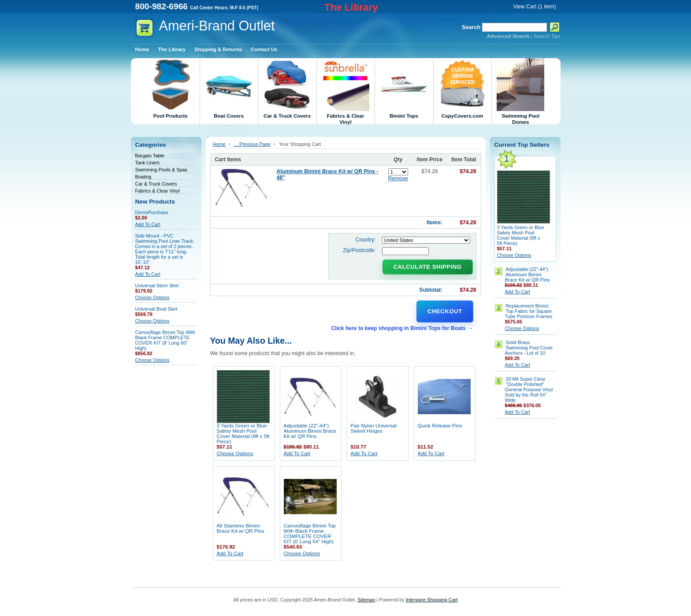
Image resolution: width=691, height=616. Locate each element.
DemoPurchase (152, 212)
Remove (398, 178)
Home (219, 144)
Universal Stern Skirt (157, 286)
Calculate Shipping (428, 267)
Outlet (217, 26)
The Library (351, 7)
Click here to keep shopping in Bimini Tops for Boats (398, 328)
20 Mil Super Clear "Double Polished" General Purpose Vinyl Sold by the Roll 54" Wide (529, 390)
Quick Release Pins (440, 426)
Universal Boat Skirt (156, 309)
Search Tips (547, 36)
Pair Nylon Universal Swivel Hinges (374, 428)
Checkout (445, 311)
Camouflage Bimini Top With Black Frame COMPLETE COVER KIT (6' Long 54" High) (310, 534)
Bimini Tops (404, 88)
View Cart (534, 7)
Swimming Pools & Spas (161, 170)
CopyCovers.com (462, 88)
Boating (143, 177)
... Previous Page (252, 144)
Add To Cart (148, 224)
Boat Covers (229, 88)
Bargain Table (150, 156)
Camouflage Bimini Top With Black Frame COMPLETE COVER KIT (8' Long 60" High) (165, 340)
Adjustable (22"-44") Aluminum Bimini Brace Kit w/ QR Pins (310, 431)
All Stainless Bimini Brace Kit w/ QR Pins (241, 528)
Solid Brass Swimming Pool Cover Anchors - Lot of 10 (529, 348)
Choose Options (152, 297)
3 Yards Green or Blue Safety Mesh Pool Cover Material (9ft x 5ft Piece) (243, 434)
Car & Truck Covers (287, 88)
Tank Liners (148, 163)
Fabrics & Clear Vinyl (345, 91)
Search (471, 27)
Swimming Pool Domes (520, 91)
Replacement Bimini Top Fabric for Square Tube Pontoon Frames (529, 311)
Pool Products (171, 88)
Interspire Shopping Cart (432, 600)
